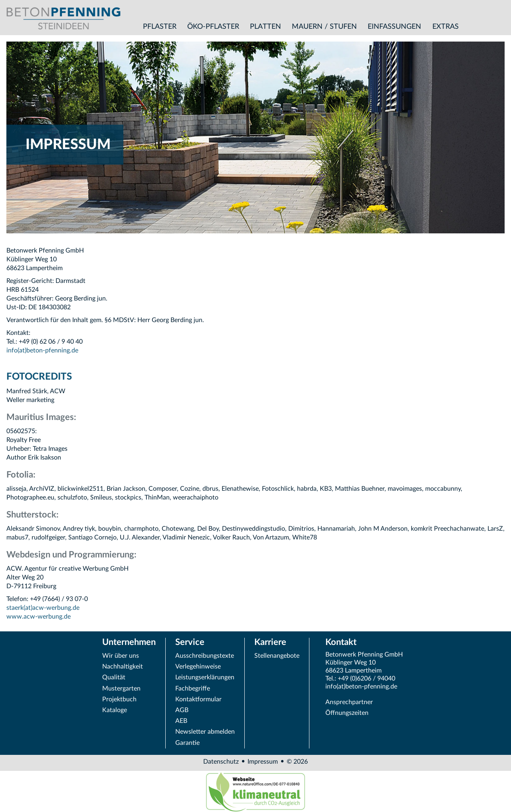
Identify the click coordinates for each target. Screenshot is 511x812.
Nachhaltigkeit (123, 667)
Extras (446, 27)
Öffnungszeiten (347, 713)
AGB (182, 710)
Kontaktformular (198, 699)
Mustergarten (121, 689)
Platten (265, 27)
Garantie (187, 743)
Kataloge (115, 710)
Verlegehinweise (198, 667)
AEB (181, 721)
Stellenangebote (277, 656)
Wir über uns (121, 656)
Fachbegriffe (193, 689)
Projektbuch (119, 699)
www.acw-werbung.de (39, 617)
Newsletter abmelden (205, 732)
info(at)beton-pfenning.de (42, 350)
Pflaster (160, 27)
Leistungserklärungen (205, 677)
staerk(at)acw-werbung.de (43, 608)
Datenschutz (221, 762)
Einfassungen (394, 27)
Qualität (114, 677)
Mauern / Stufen (324, 27)
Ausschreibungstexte (205, 656)
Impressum (263, 762)
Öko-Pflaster (213, 27)
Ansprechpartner (349, 702)
